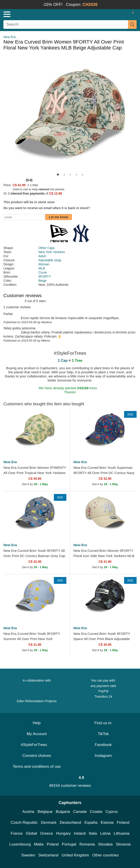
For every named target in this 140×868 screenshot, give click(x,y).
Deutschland (71, 823)
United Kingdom (75, 855)
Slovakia (105, 844)
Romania (87, 844)
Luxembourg (20, 844)
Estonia (107, 823)
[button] (58, 175)
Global (31, 833)
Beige (42, 281)
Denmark (49, 823)
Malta (39, 844)
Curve (43, 272)
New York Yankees (52, 252)
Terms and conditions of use (37, 767)
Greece (47, 833)
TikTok (103, 734)
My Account (37, 734)
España (91, 823)
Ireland (80, 833)
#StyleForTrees (37, 745)
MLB (42, 268)
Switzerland (48, 855)
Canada (80, 812)
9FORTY (45, 276)
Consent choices (37, 756)
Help (37, 723)
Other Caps (47, 248)
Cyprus (112, 812)
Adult (42, 256)
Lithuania (121, 833)
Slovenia (123, 844)
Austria (28, 812)
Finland (123, 823)
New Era (10, 37)
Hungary (63, 833)
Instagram (103, 756)
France (17, 833)
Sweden (28, 855)
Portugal (69, 844)
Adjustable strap (50, 260)
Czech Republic (24, 823)
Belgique (45, 812)
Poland (53, 844)
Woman (44, 264)
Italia (93, 833)
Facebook (103, 745)
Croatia (96, 812)
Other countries (105, 855)
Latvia (105, 833)
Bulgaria (63, 812)
